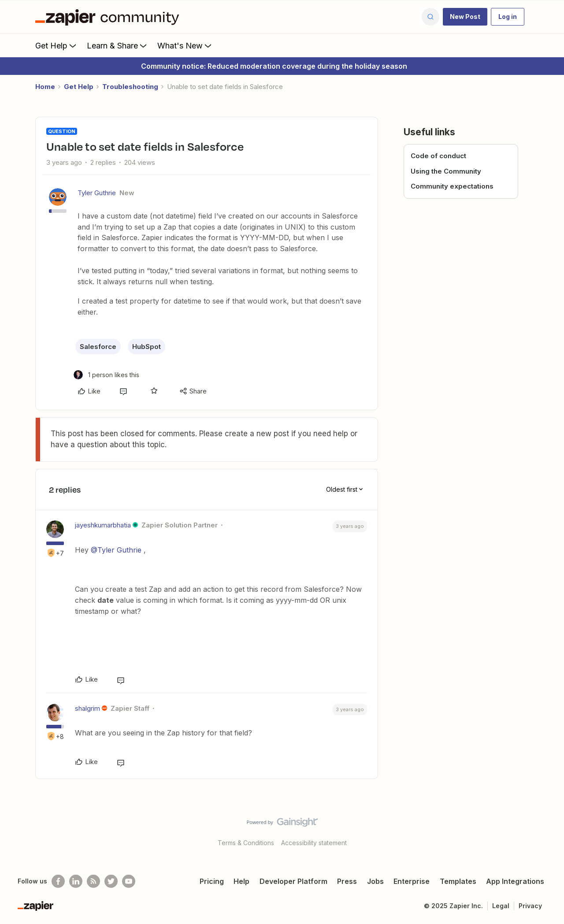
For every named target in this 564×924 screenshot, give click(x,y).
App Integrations (515, 881)
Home (45, 87)
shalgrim (87, 708)
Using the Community (446, 171)
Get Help (57, 45)
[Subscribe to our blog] (93, 881)
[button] (465, 17)
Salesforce (98, 347)
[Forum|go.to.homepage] (109, 17)
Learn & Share (118, 45)
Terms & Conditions (246, 843)
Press (347, 881)
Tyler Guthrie (97, 193)
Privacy (530, 906)
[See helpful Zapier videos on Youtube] (129, 881)
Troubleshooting (130, 87)
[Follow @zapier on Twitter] (111, 881)
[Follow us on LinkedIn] (76, 881)
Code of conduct (438, 156)
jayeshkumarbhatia (103, 525)
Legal (501, 906)
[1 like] (106, 375)
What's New (185, 45)
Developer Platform (293, 881)
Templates (458, 881)
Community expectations (452, 186)
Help (241, 881)
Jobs (375, 881)
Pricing (212, 881)
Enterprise (412, 881)
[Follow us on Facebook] (58, 881)
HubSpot (147, 347)
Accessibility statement (314, 843)
